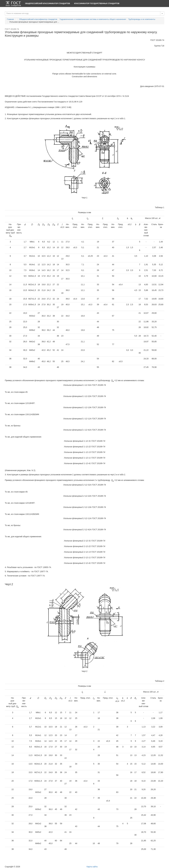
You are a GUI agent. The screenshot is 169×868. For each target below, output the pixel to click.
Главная (10, 19)
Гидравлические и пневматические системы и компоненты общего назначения (93, 19)
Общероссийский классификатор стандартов (48, 3)
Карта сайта (92, 867)
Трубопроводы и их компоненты (142, 19)
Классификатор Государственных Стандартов (97, 3)
